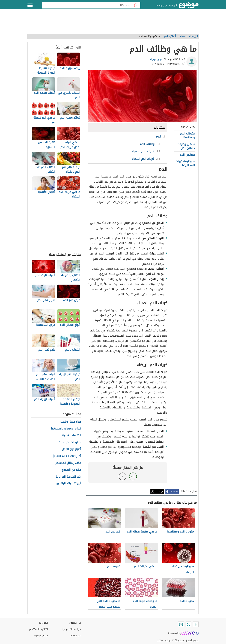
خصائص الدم (187, 155)
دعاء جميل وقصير (71, 422)
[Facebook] (196, 624)
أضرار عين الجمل (71, 449)
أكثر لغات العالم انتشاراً (67, 456)
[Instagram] (181, 624)
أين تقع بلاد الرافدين (68, 484)
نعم (133, 476)
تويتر (161, 491)
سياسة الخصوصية (71, 629)
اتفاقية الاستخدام (38, 629)
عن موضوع (75, 623)
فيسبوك (174, 491)
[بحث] (135, 5)
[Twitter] (188, 624)
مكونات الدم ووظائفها (188, 135)
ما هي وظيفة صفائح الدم (186, 146)
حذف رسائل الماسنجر (68, 463)
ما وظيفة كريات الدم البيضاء (185, 163)
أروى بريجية (156, 59)
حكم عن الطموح (71, 470)
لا (122, 476)
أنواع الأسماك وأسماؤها (66, 429)
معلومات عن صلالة (70, 443)
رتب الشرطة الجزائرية (68, 477)
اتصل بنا (44, 623)
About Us (75, 636)
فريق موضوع (41, 636)
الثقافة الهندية (72, 436)
